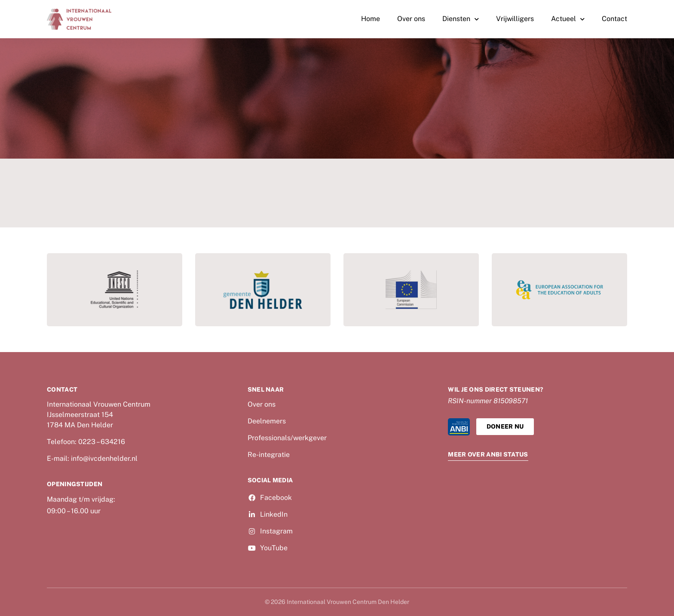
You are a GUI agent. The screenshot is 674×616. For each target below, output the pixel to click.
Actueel (568, 19)
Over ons (411, 19)
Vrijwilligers (515, 19)
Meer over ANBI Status (488, 454)
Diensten (461, 19)
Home (371, 19)
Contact (614, 19)
